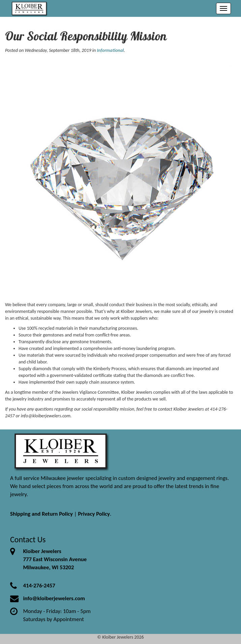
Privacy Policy (94, 514)
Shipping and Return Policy (41, 514)
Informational (110, 50)
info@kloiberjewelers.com (54, 598)
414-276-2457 (39, 586)
